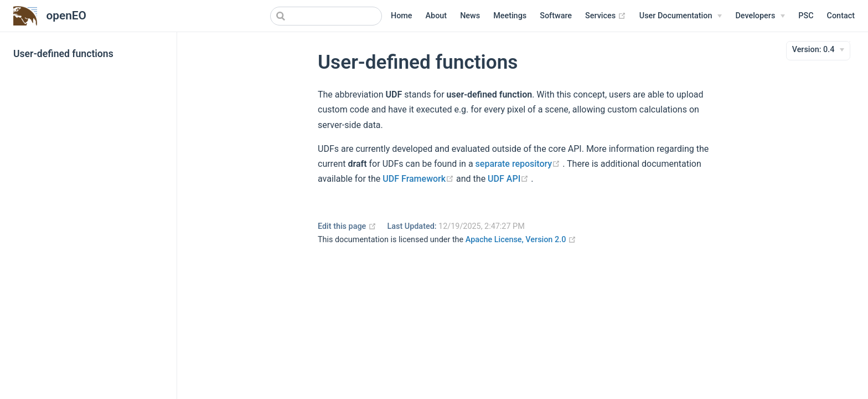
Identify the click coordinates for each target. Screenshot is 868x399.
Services (606, 16)
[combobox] (326, 16)
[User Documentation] (681, 16)
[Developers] (760, 16)
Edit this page (347, 226)
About (436, 16)
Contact (841, 16)
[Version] (818, 50)
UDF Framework (419, 179)
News (470, 16)
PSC (806, 16)
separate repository (519, 164)
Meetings (510, 16)
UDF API (509, 179)
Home (402, 16)
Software (556, 16)
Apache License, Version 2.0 (521, 240)
